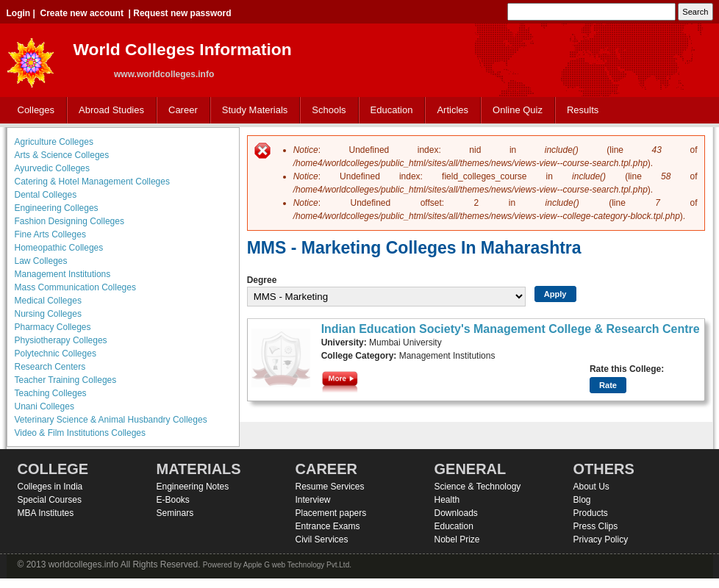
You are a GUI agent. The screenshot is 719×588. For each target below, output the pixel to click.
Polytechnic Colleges (56, 354)
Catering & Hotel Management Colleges (92, 182)
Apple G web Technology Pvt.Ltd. (297, 565)
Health (447, 500)
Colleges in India (50, 487)
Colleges (33, 111)
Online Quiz (518, 110)
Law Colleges (41, 261)
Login (19, 13)
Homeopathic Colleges (59, 248)
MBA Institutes (46, 513)
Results (583, 110)
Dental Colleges (46, 195)
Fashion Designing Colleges (69, 221)
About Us (591, 487)
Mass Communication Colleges (75, 287)
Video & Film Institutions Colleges (81, 433)
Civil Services (322, 539)
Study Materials (252, 111)
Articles (452, 110)
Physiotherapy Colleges (61, 340)
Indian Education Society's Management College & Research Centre (511, 329)
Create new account (82, 13)
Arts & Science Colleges (62, 155)
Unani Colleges (44, 406)
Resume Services (330, 487)
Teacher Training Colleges (66, 380)
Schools (326, 111)
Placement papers (331, 513)
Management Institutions (63, 274)
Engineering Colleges (57, 208)
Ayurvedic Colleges (53, 168)
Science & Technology (478, 487)
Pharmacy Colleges (53, 327)
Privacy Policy (601, 539)
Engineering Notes (193, 487)
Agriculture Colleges (54, 142)
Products (591, 513)
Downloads (456, 513)
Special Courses (50, 500)
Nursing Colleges (48, 314)
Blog (582, 500)
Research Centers (50, 367)
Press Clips (596, 526)
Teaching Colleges (51, 393)
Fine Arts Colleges (50, 234)
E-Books (173, 500)
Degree (262, 280)
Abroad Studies (108, 111)
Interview (313, 500)
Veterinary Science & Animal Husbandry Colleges (111, 420)
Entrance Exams (328, 526)
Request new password (182, 13)
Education (389, 111)
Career (180, 111)
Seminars (175, 513)
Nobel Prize (457, 539)
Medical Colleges (48, 301)
